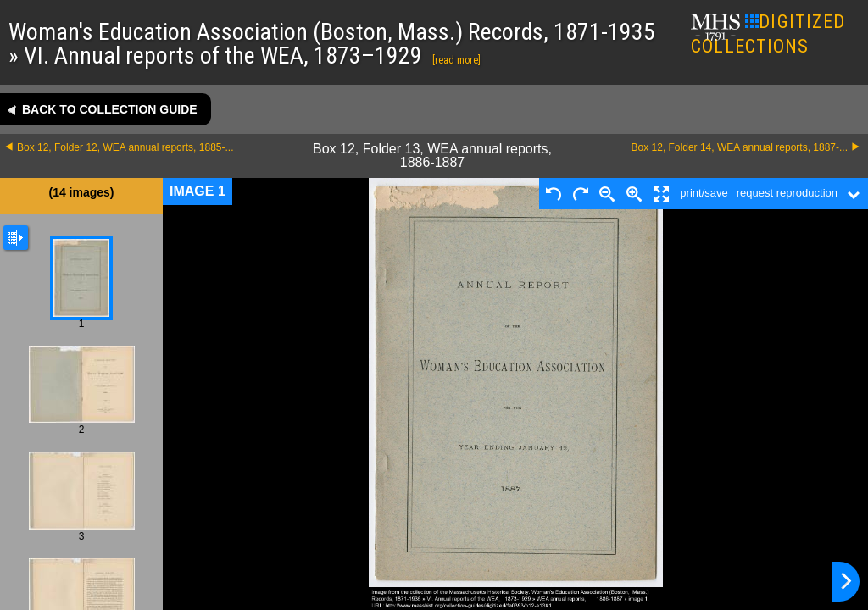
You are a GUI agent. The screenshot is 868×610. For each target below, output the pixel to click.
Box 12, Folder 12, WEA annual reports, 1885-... (125, 147)
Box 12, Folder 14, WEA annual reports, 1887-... (740, 147)
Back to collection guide (110, 109)
